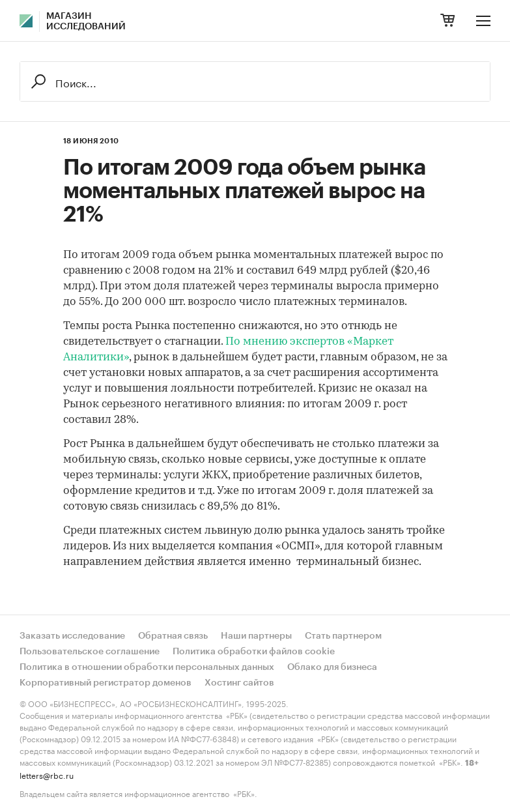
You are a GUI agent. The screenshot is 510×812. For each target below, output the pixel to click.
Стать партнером (343, 636)
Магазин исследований (86, 22)
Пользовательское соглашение (90, 652)
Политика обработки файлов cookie (254, 652)
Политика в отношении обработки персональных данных (147, 667)
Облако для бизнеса (332, 667)
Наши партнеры (256, 636)
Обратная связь (173, 636)
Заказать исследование (72, 636)
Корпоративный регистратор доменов (106, 683)
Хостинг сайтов (239, 683)
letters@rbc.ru (47, 775)
